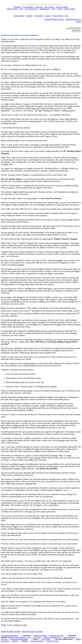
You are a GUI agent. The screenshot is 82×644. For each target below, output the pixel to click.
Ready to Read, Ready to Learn (19, 637)
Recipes (15, 641)
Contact (59, 9)
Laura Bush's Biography (10, 636)
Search (48, 16)
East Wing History (37, 641)
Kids (21, 9)
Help (67, 16)
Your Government (31, 9)
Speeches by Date (40, 636)
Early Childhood (69, 637)
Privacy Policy (58, 16)
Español (29, 16)
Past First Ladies (53, 641)
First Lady (39, 7)
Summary (37, 637)
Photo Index (46, 639)
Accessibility (39, 16)
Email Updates (19, 16)
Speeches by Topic (57, 636)
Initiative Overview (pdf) (52, 637)
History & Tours (12, 9)
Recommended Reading (19, 639)
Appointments (44, 9)
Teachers (4, 639)
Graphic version (70, 9)
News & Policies (62, 7)
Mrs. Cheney (49, 7)
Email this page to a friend (32, 631)
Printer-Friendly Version (54, 19)
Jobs (53, 9)
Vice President (28, 7)
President (17, 7)
